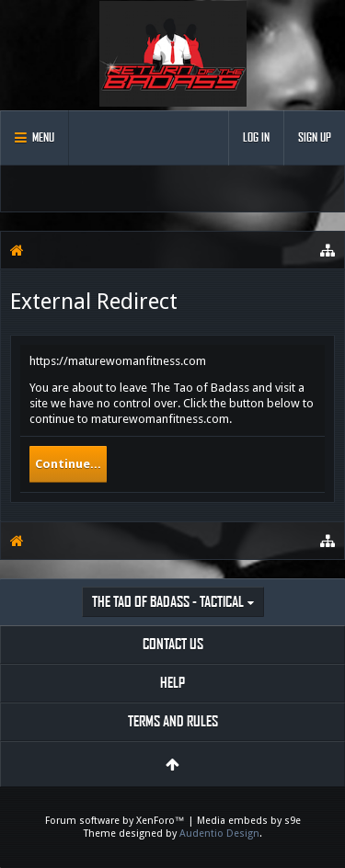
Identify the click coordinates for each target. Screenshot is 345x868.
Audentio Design (219, 834)
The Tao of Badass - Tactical (168, 602)
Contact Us (173, 644)
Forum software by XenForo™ (116, 821)
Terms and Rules (173, 721)
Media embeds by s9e (249, 821)
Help (172, 683)
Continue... (68, 464)
